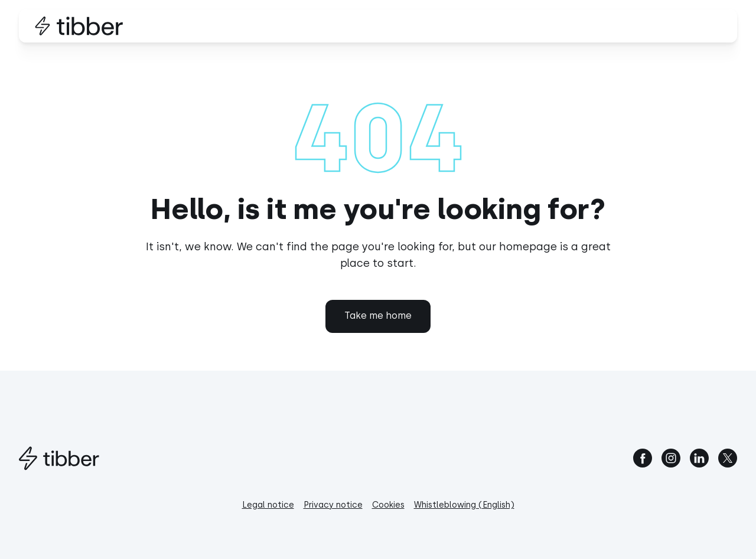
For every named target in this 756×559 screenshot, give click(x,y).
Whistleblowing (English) (464, 505)
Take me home (378, 316)
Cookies (388, 505)
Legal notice (268, 505)
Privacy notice (333, 505)
